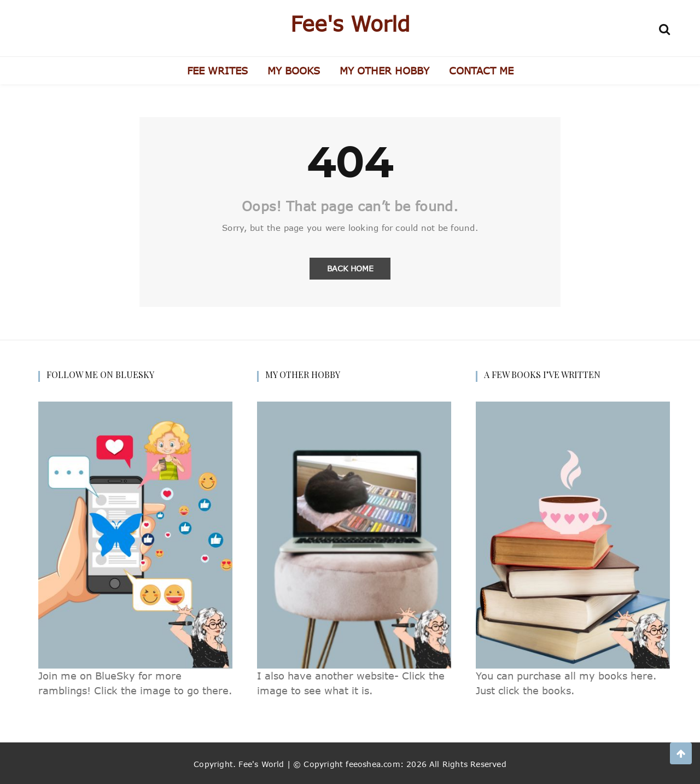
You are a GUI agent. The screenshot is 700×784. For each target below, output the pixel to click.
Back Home (350, 268)
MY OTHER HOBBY (384, 71)
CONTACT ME (481, 71)
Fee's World (350, 24)
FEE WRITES (217, 71)
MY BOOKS (294, 71)
